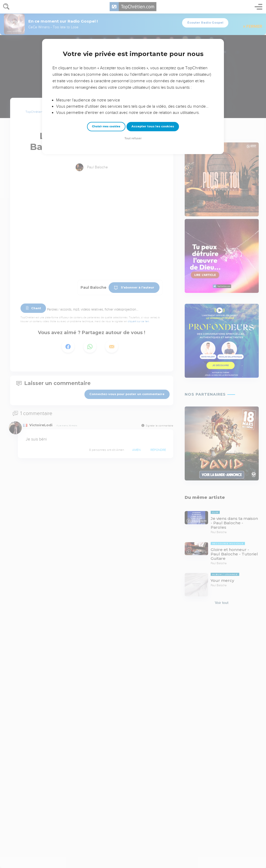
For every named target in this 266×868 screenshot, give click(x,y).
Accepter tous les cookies (153, 126)
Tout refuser (133, 138)
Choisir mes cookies (106, 126)
